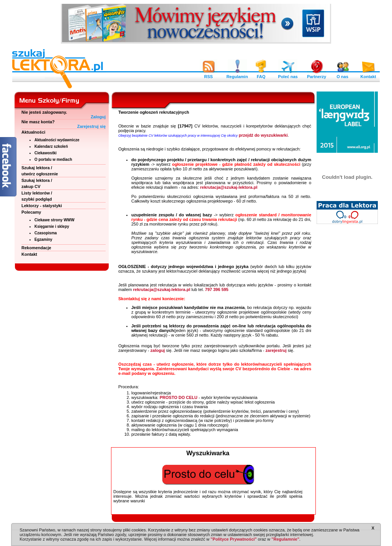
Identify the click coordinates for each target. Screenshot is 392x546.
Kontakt (368, 75)
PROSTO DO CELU (179, 397)
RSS (209, 75)
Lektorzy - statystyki (42, 206)
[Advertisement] (347, 345)
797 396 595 (217, 289)
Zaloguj (98, 117)
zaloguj (158, 350)
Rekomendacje (36, 248)
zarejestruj (276, 350)
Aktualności (33, 132)
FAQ (261, 75)
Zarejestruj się (91, 126)
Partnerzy (317, 75)
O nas (343, 75)
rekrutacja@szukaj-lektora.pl (229, 187)
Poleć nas (288, 75)
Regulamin (237, 75)
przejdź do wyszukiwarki (263, 135)
